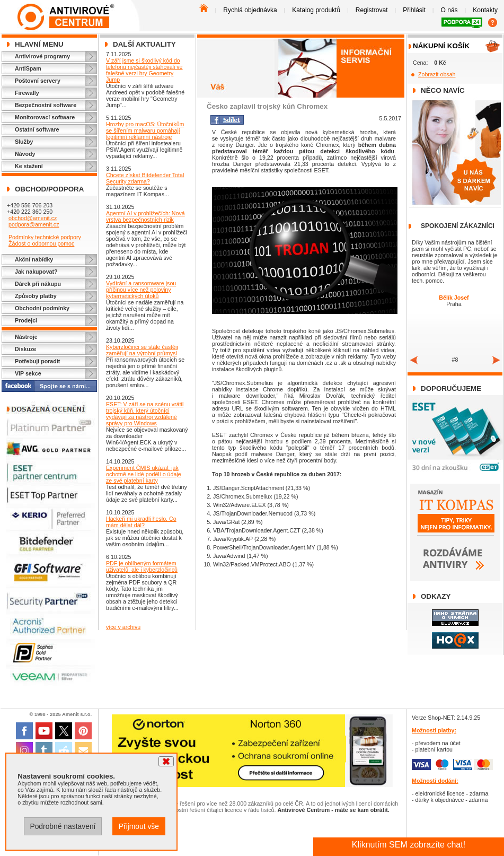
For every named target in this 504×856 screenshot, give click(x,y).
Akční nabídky (34, 259)
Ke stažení (29, 166)
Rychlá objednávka (250, 10)
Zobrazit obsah (437, 74)
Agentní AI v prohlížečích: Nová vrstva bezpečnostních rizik (145, 216)
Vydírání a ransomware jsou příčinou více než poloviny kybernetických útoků (141, 290)
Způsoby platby (36, 296)
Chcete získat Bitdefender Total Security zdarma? (145, 178)
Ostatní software (37, 129)
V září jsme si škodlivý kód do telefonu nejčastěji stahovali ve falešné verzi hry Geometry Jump (144, 70)
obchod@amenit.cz (33, 218)
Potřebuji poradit (37, 361)
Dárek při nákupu (38, 284)
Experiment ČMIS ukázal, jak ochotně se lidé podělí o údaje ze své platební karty (144, 474)
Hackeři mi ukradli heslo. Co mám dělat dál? (141, 522)
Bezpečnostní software (46, 105)
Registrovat (372, 10)
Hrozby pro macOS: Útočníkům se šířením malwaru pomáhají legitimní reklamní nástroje (145, 130)
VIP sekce (28, 373)
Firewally (27, 93)
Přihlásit (414, 10)
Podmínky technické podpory (45, 237)
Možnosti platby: (434, 730)
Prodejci (26, 320)
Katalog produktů (316, 10)
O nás (449, 10)
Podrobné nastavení (63, 826)
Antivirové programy (42, 56)
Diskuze (25, 349)
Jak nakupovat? (36, 272)
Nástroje (26, 337)
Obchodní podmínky (42, 308)
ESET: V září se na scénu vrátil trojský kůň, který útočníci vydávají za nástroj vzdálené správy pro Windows (145, 414)
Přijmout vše (139, 826)
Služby (24, 142)
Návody (25, 154)
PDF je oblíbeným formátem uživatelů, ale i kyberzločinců (142, 566)
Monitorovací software (45, 117)
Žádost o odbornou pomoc (41, 243)
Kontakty (485, 10)
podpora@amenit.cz (34, 224)
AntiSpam (28, 68)
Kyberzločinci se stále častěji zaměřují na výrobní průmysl (142, 350)
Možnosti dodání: (435, 781)
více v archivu (123, 627)
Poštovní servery (38, 81)
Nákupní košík (441, 46)
